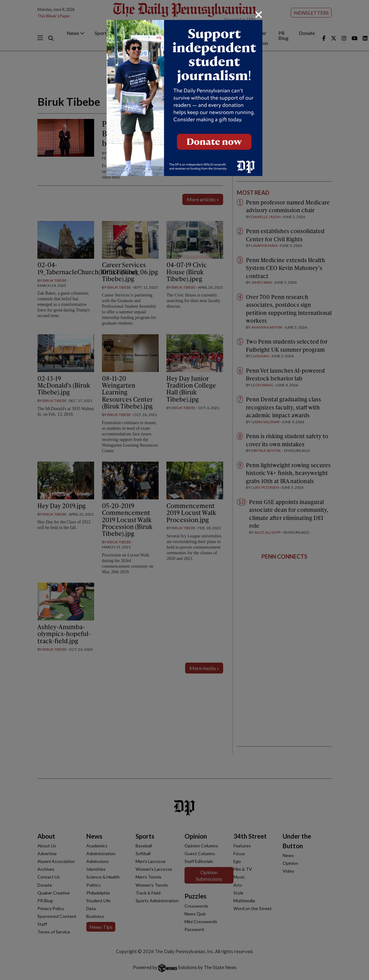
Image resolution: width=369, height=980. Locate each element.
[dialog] (184, 490)
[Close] (259, 15)
